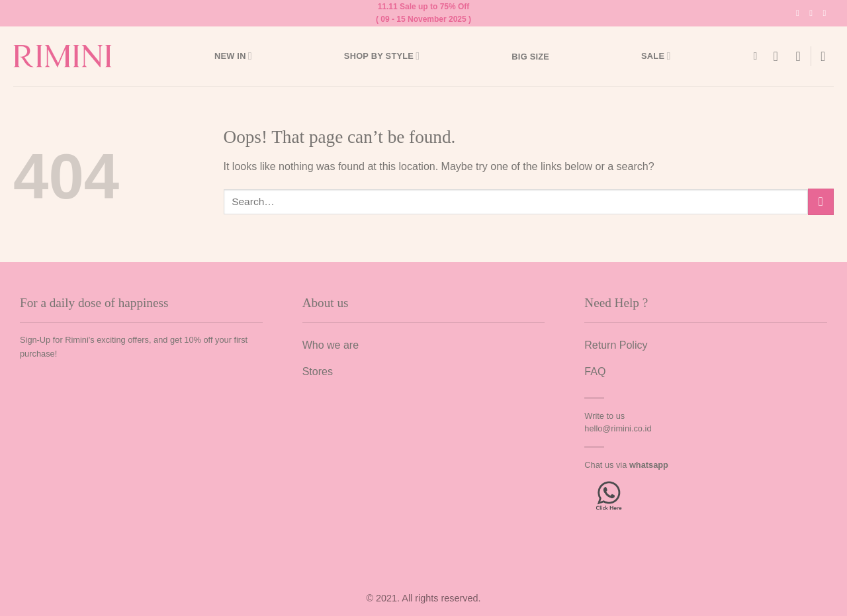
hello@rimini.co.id (618, 428)
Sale (656, 56)
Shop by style (382, 56)
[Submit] (821, 201)
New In (233, 56)
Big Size (530, 57)
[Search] (758, 56)
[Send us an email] (827, 13)
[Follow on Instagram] (800, 13)
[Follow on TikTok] (814, 13)
